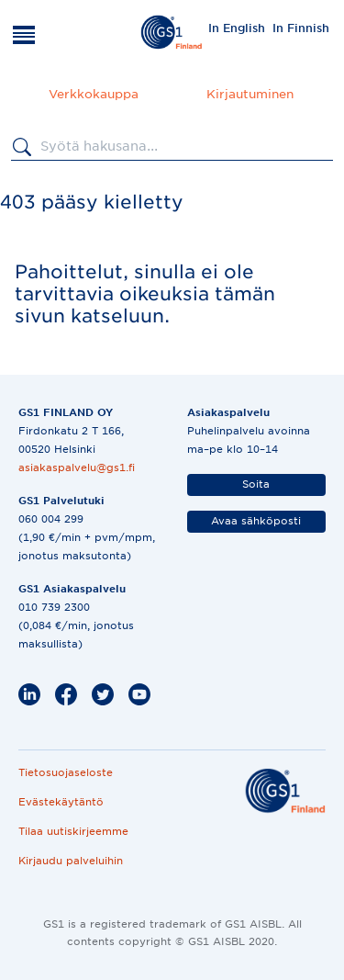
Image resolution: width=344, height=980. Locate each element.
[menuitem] (237, 28)
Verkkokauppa (94, 94)
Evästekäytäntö (61, 802)
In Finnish (301, 28)
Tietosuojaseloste (66, 772)
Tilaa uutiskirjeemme (73, 831)
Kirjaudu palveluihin (71, 861)
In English (237, 28)
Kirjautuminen (250, 94)
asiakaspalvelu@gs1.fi (77, 467)
